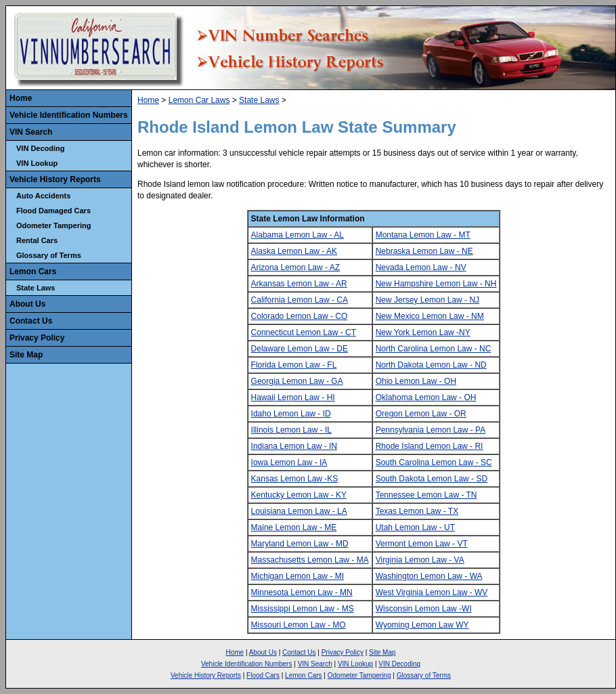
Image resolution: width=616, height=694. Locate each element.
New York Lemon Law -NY (423, 332)
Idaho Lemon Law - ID (291, 414)
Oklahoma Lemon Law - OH (426, 397)
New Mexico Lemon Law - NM (430, 316)
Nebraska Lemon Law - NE (424, 251)
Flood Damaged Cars (53, 211)
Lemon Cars (33, 272)
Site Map (26, 355)
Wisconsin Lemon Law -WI (424, 609)
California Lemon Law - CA (300, 300)
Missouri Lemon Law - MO (299, 625)
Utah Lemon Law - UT (415, 527)
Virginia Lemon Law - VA (420, 560)
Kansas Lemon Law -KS (295, 479)
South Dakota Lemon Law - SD (432, 479)
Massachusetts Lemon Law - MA (310, 560)
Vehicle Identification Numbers (69, 115)
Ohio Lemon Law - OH (416, 381)
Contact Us (31, 321)
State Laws (36, 288)
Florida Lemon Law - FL (294, 365)
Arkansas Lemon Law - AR (299, 284)
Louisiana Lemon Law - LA (299, 511)
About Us (27, 304)
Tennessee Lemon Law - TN (426, 495)
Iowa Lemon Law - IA (289, 462)
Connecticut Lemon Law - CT (304, 332)
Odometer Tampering (53, 225)
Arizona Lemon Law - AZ (295, 267)
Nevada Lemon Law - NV (421, 267)
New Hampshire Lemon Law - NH (436, 284)
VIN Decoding (41, 148)
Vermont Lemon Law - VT (422, 544)
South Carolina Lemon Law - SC (434, 462)
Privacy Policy (37, 338)
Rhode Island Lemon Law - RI (430, 446)
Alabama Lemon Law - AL (298, 235)
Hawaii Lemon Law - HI (293, 397)
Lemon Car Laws (199, 100)
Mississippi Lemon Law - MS (303, 609)
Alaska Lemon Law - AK (294, 251)
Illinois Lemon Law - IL (291, 430)
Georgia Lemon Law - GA (297, 381)
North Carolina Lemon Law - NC (434, 349)
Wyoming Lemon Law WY (422, 625)
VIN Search (31, 132)
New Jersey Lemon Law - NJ (427, 300)
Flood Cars (263, 675)
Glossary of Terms (49, 255)
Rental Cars (37, 240)
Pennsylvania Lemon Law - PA (431, 430)
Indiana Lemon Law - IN (294, 446)
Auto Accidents (43, 196)
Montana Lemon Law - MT (423, 235)
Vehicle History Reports (55, 179)
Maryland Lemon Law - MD (300, 544)
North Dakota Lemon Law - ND (431, 365)
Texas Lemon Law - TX (417, 511)
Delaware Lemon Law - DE (300, 349)
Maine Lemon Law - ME (294, 527)
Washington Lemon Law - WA (429, 576)
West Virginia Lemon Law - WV (432, 592)
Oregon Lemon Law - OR (421, 414)
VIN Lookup (37, 163)
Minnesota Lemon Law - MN (302, 592)
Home (21, 98)
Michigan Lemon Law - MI (298, 576)
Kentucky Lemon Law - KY (299, 495)
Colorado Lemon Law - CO (300, 316)
